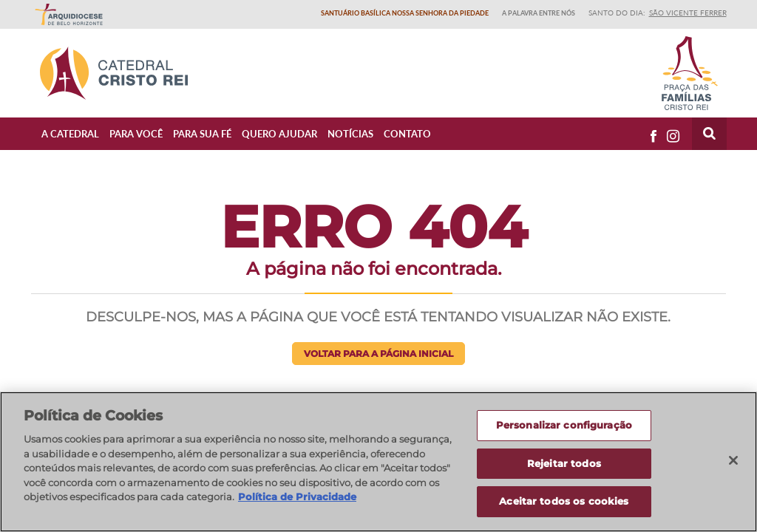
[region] (378, 462)
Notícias (350, 134)
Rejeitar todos (564, 463)
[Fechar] (733, 460)
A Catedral (70, 134)
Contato (407, 134)
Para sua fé (202, 134)
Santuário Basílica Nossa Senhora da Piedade (405, 13)
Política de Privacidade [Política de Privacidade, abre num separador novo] (297, 497)
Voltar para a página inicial (378, 354)
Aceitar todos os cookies (564, 501)
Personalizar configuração (564, 425)
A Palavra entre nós (539, 13)
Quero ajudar (279, 134)
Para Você (136, 134)
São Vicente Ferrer (688, 13)
